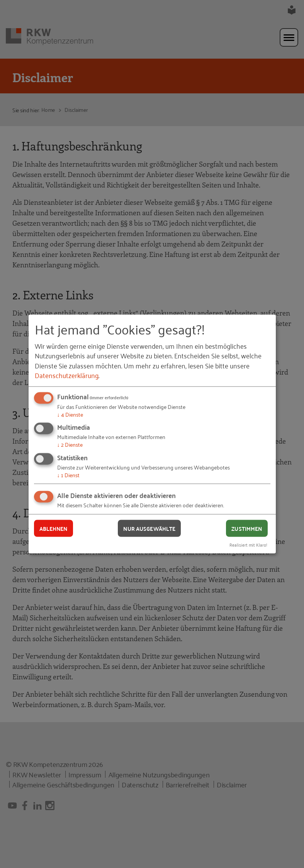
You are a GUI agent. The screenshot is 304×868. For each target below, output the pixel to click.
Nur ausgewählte (149, 528)
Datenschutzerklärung (67, 375)
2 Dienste (70, 444)
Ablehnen (53, 528)
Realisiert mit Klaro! (248, 545)
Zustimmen (247, 528)
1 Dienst (68, 474)
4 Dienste (70, 414)
